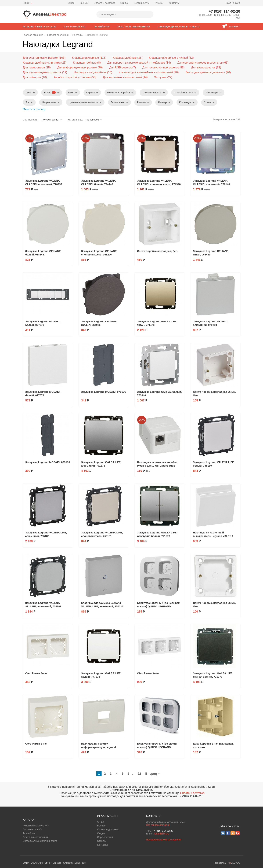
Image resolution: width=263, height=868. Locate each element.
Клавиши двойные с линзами (42, 63)
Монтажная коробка (119, 93)
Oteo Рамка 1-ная (36, 744)
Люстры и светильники (36, 837)
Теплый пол (30, 833)
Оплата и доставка (104, 3)
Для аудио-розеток (203, 67)
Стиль (207, 102)
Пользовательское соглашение (164, 840)
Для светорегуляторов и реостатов (200, 63)
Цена (29, 93)
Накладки (78, 35)
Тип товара (212, 93)
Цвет (71, 93)
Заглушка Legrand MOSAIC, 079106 (104, 392)
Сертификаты (141, 3)
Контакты (174, 3)
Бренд (50, 93)
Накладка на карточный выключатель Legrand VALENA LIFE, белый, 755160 (213, 536)
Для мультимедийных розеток (42, 72)
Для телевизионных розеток (161, 67)
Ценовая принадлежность (83, 102)
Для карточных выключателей (122, 77)
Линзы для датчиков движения (205, 72)
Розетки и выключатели (36, 826)
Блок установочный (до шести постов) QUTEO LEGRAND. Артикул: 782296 (157, 747)
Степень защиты (152, 93)
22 (139, 774)
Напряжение (49, 102)
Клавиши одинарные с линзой (168, 58)
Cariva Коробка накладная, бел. (158, 251)
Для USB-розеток (120, 67)
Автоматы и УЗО (32, 829)
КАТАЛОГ (29, 820)
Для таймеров (32, 77)
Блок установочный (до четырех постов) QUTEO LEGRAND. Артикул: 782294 (158, 606)
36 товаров (93, 120)
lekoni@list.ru (162, 834)
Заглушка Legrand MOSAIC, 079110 (48, 462)
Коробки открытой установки (72, 77)
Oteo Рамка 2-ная (36, 673)
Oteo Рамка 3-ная (148, 673)
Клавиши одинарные (85, 58)
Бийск (26, 3)
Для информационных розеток (77, 67)
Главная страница (33, 35)
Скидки (124, 3)
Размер (162, 102)
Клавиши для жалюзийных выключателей (146, 72)
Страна (91, 93)
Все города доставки (158, 825)
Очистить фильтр (34, 109)
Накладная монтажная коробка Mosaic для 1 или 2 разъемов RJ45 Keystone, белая (157, 466)
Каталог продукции (58, 35)
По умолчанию (50, 120)
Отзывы (159, 3)
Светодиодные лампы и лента (40, 841)
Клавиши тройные (85, 63)
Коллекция (185, 102)
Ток (28, 102)
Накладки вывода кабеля (90, 72)
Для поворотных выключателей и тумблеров (136, 63)
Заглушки (160, 77)
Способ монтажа (184, 93)
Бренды (84, 3)
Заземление (118, 102)
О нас (71, 3)
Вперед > (152, 774)
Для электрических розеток (40, 58)
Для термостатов (34, 67)
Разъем (141, 102)
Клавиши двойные (125, 58)
